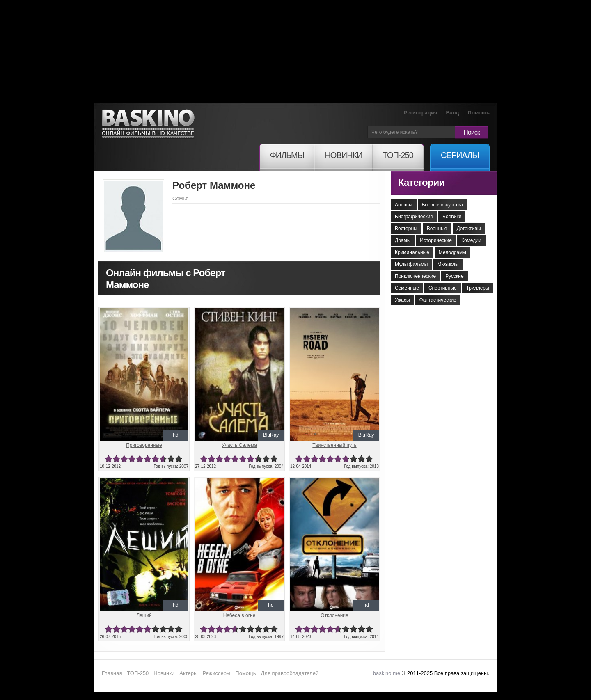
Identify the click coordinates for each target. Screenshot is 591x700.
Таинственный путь (334, 445)
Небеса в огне (239, 615)
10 (179, 459)
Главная (112, 673)
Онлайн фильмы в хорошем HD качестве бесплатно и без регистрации (148, 124)
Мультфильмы (411, 264)
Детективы (469, 229)
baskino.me (387, 673)
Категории (421, 182)
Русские (455, 276)
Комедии (471, 240)
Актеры (188, 673)
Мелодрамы (452, 252)
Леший (144, 615)
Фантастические (438, 300)
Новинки (164, 673)
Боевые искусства (443, 205)
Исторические (436, 240)
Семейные (407, 288)
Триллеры (478, 288)
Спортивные (443, 288)
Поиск (471, 132)
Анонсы (404, 205)
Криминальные (412, 252)
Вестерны (406, 229)
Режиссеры (216, 673)
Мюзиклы (448, 264)
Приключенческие (415, 276)
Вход (452, 113)
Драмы (403, 240)
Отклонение (334, 615)
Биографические (414, 217)
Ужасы (402, 300)
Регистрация (420, 113)
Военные (437, 229)
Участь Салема (239, 445)
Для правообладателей (290, 673)
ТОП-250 (138, 673)
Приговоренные (144, 445)
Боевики (452, 217)
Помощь (479, 113)
